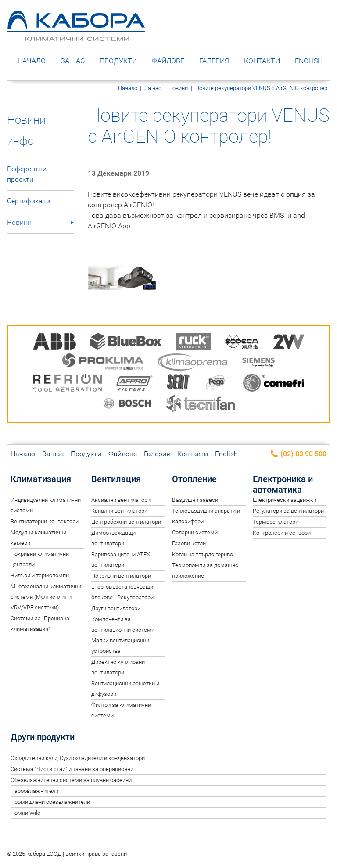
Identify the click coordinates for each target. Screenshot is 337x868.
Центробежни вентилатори (126, 522)
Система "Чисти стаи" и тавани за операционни (72, 769)
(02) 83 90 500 (298, 454)
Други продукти (43, 737)
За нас (73, 61)
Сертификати (29, 201)
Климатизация (41, 479)
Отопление (194, 479)
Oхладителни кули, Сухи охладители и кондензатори (78, 758)
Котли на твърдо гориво (203, 554)
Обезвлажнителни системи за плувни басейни (71, 780)
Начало (32, 61)
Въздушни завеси (195, 500)
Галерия (214, 61)
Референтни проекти (27, 174)
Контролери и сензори (282, 533)
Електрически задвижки (285, 500)
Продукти (118, 61)
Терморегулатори (276, 522)
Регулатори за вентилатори (288, 511)
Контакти (262, 61)
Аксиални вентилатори (121, 500)
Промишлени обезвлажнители (50, 802)
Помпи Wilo (25, 813)
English (309, 61)
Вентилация (116, 479)
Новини (178, 88)
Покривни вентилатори (121, 576)
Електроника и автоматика (283, 484)
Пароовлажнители (34, 791)
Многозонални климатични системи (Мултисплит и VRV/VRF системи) (46, 597)
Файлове (168, 61)
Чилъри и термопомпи (40, 575)
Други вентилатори (116, 608)
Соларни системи (195, 532)
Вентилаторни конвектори (45, 521)
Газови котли (189, 543)
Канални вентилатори (119, 511)
